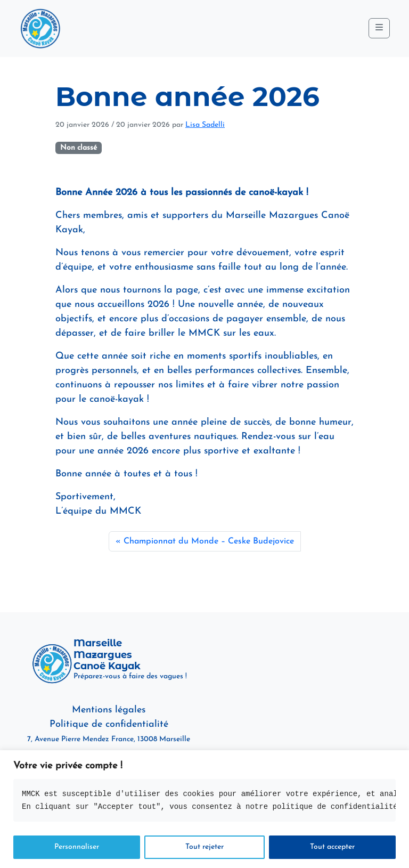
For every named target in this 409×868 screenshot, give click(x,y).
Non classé (79, 148)
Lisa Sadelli (205, 125)
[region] (204, 809)
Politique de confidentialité (109, 724)
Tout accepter (332, 847)
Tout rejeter (204, 847)
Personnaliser (77, 847)
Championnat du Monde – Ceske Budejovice (209, 541)
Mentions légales (109, 710)
